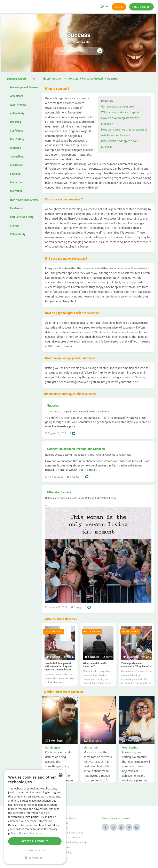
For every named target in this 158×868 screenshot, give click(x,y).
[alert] (35, 817)
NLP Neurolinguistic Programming (30, 200)
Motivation (16, 191)
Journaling (16, 156)
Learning (15, 174)
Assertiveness (18, 105)
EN (102, 6)
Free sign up (141, 7)
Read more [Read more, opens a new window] (36, 833)
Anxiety (76, 838)
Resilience (16, 208)
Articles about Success (116, 135)
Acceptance (17, 96)
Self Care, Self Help (22, 217)
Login (119, 7)
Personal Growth (17, 79)
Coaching (15, 122)
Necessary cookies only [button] (35, 850)
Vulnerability (18, 234)
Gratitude (15, 148)
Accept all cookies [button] (35, 841)
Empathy (78, 833)
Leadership (17, 165)
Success (15, 226)
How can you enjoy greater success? (124, 130)
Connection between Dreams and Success (76, 449)
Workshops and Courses (24, 87)
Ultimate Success (59, 492)
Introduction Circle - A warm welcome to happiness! (102, 455)
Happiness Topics (66, 818)
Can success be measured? (118, 106)
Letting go (16, 182)
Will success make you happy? (120, 112)
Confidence (17, 131)
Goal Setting (17, 139)
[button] (35, 858)
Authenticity (17, 113)
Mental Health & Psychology (72, 843)
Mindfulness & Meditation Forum (91, 412)
